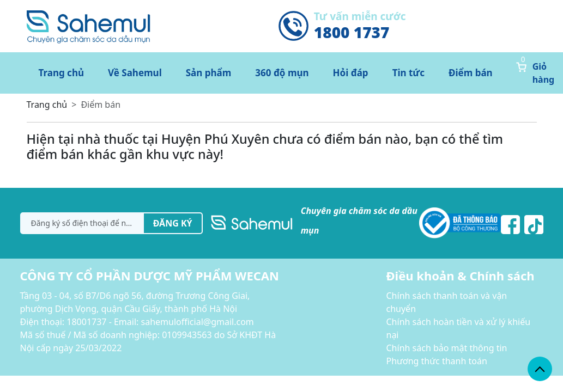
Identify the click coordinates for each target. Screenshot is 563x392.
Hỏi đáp (351, 73)
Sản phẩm (209, 73)
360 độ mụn (282, 73)
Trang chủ (62, 73)
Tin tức (408, 73)
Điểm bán (471, 73)
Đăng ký (173, 223)
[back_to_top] (540, 369)
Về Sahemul (135, 73)
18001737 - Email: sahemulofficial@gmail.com (160, 322)
